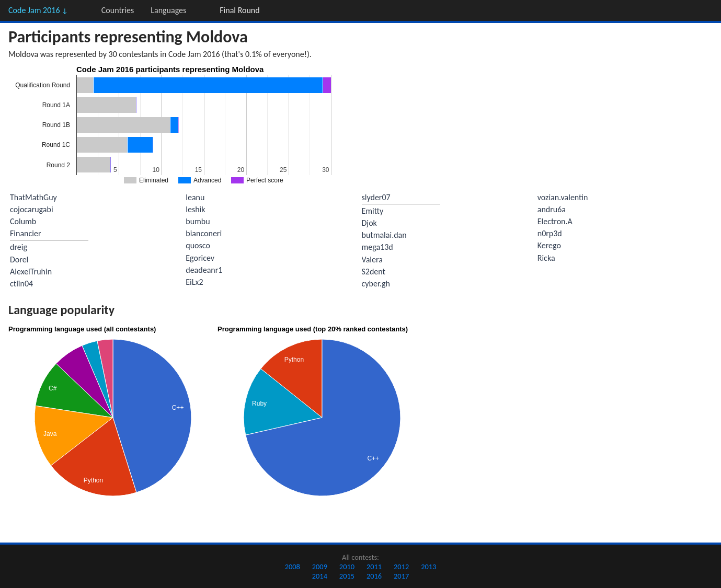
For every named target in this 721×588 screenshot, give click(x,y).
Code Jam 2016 (38, 10)
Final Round (239, 10)
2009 (320, 567)
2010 (347, 567)
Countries (118, 10)
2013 (428, 567)
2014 (320, 576)
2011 (374, 567)
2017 (401, 576)
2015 (347, 576)
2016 (374, 576)
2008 (293, 567)
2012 (401, 567)
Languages (168, 10)
